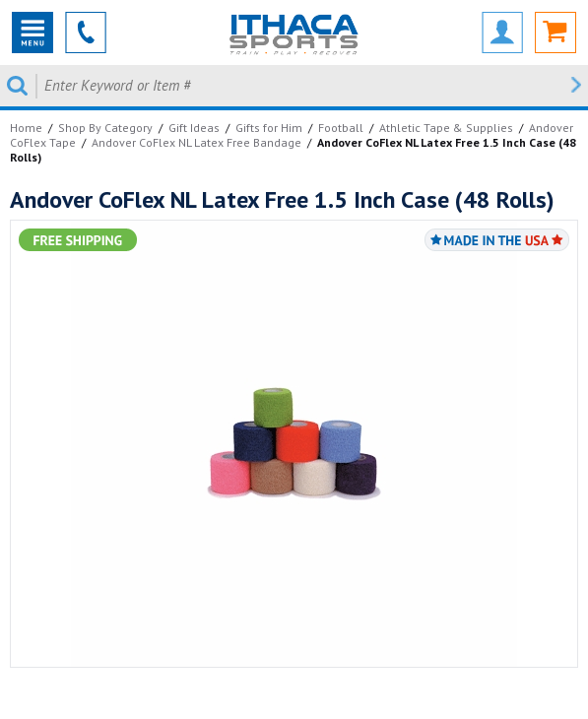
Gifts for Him (269, 128)
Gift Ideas (194, 128)
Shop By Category (105, 128)
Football (341, 128)
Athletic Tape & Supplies (446, 128)
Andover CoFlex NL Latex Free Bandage (196, 142)
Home (26, 128)
